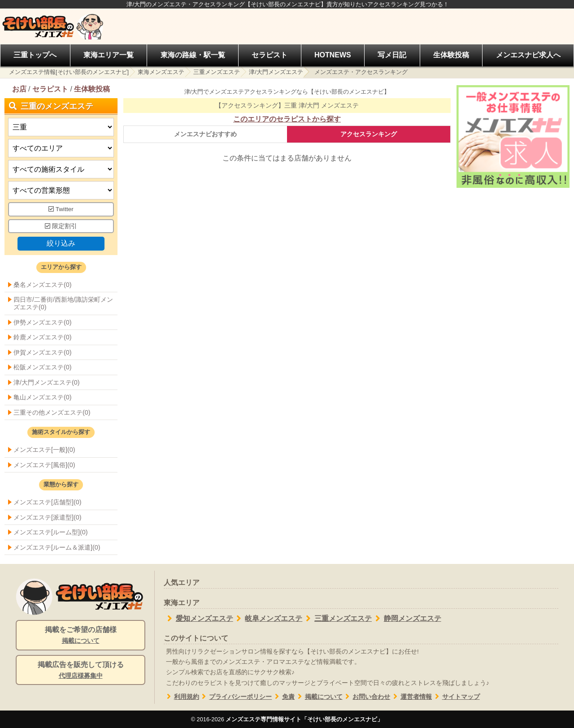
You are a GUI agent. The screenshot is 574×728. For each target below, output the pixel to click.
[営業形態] (61, 190)
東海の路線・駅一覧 (193, 55)
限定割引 (61, 226)
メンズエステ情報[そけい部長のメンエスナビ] (69, 72)
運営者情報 (411, 697)
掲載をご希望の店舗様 (80, 636)
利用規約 (181, 697)
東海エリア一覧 (109, 55)
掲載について (319, 697)
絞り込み (61, 243)
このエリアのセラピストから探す (287, 119)
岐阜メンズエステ (268, 619)
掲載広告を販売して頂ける (80, 671)
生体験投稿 (451, 55)
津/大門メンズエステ (276, 72)
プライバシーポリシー (236, 697)
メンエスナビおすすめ (205, 134)
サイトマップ (456, 697)
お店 (19, 89)
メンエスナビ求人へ (528, 55)
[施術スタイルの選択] (61, 169)
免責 (283, 697)
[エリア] (61, 148)
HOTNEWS (333, 55)
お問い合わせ (367, 697)
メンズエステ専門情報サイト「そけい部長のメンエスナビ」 (304, 719)
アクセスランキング (369, 134)
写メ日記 (392, 55)
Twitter (61, 209)
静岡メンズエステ (407, 619)
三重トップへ (35, 55)
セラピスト (270, 55)
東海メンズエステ (161, 72)
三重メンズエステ (217, 72)
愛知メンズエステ (198, 619)
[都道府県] (61, 127)
